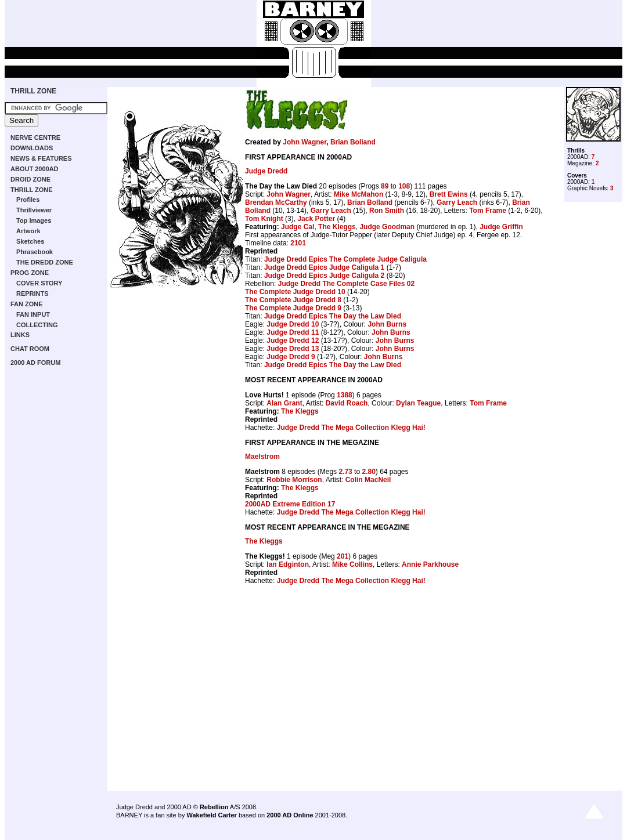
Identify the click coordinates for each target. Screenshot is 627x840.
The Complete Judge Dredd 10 (295, 292)
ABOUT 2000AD (35, 169)
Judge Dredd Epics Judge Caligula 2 (324, 276)
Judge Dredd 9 (291, 357)
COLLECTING (37, 325)
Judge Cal (298, 227)
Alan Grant (284, 403)
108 (404, 186)
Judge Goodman (387, 227)
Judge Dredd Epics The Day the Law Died (333, 316)
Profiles (28, 200)
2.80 (368, 472)
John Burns (387, 324)
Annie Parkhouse (430, 564)
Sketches (30, 241)
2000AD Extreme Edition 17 (290, 504)
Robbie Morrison (294, 480)
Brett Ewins (449, 194)
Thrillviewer (34, 210)
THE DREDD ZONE (45, 262)
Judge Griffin (501, 227)
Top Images (34, 220)
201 (343, 556)
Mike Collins (352, 564)
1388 (345, 395)
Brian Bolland (353, 142)
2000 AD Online (290, 815)
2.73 (345, 472)
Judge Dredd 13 (293, 349)
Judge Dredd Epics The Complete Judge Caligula (345, 259)
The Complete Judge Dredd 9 (293, 308)
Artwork (28, 231)
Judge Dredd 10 (293, 324)
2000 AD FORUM (35, 363)
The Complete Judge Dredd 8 (293, 300)
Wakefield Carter (211, 815)
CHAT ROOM (30, 349)
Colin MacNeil (368, 480)
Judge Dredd (266, 171)
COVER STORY (39, 283)
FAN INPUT (33, 314)
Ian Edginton (288, 564)
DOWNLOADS (32, 148)
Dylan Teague (418, 403)
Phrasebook (35, 252)
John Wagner (305, 142)
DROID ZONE (30, 179)
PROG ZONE (30, 273)
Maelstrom (262, 457)
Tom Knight (264, 219)
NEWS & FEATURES (41, 158)
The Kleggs (337, 227)
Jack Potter (316, 219)
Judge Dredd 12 (293, 341)
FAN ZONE (27, 304)
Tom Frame (488, 211)
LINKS (20, 335)
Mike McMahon (358, 194)
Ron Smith (387, 211)
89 (385, 186)
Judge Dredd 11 (293, 332)
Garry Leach (457, 202)
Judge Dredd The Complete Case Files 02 (346, 284)
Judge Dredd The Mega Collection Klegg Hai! (351, 428)
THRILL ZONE (33, 91)
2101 (298, 243)
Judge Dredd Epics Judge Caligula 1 (324, 267)
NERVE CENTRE (35, 137)
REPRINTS (33, 294)
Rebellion (214, 807)
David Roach (347, 403)
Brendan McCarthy (276, 202)
